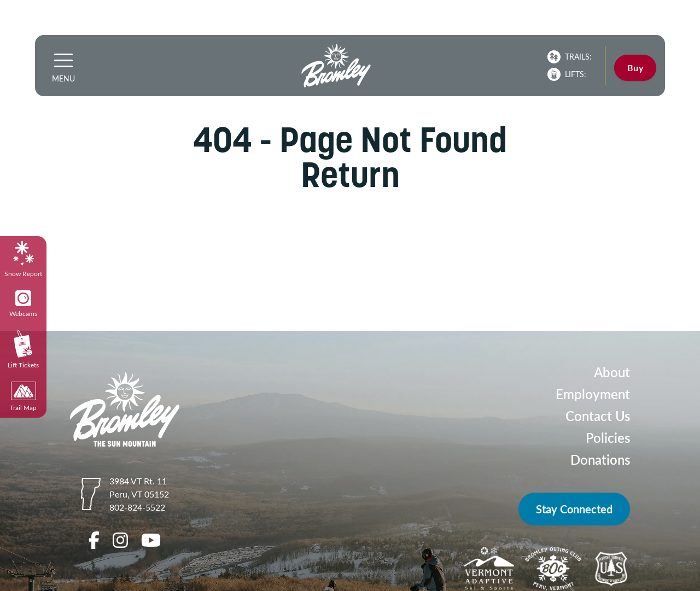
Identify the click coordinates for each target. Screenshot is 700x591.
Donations (600, 460)
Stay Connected (574, 509)
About (612, 372)
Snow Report (23, 259)
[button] (63, 60)
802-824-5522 (137, 507)
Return (350, 175)
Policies (608, 438)
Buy (635, 68)
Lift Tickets (23, 350)
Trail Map (23, 397)
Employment (593, 394)
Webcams (23, 304)
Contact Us (598, 416)
